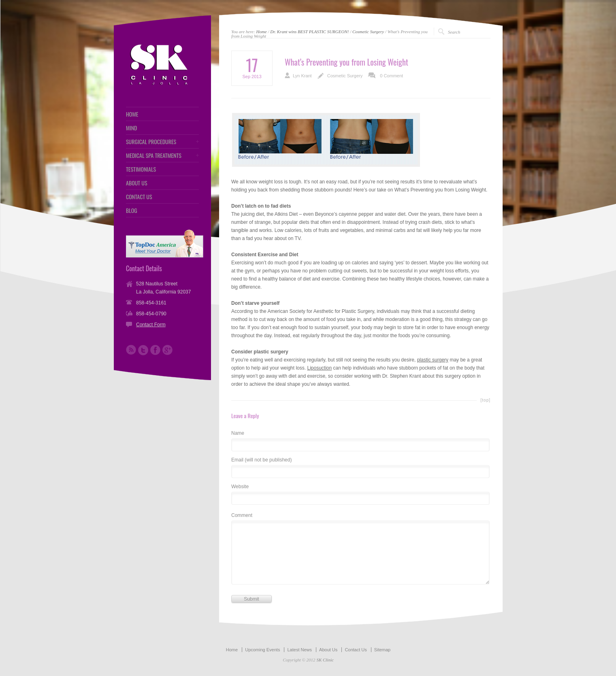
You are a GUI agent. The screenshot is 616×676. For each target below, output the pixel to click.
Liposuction (319, 368)
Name (238, 433)
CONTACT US (139, 197)
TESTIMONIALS (141, 169)
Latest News (299, 650)
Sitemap (382, 650)
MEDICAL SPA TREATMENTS (154, 155)
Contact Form (151, 325)
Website (240, 487)
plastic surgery (433, 360)
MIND (131, 128)
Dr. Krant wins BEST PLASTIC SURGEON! (309, 32)
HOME (132, 114)
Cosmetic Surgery (368, 32)
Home (261, 32)
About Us (328, 650)
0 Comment (391, 76)
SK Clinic (325, 660)
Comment (242, 516)
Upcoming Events (262, 650)
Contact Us (356, 650)
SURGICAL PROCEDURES (151, 142)
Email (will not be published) (261, 460)
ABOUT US (137, 183)
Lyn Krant (302, 76)
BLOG (132, 210)
